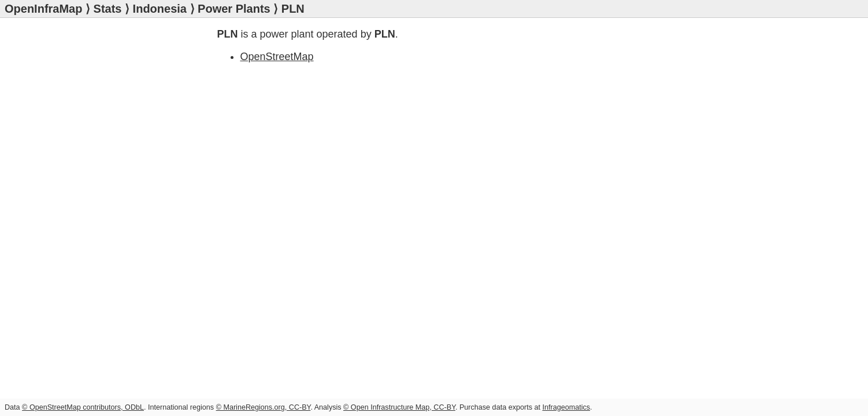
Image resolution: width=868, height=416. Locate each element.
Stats (108, 9)
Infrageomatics (566, 407)
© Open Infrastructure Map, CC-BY (399, 407)
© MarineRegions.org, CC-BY (264, 407)
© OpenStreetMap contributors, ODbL (83, 407)
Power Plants (234, 9)
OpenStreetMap (277, 57)
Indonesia (160, 9)
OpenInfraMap (43, 9)
